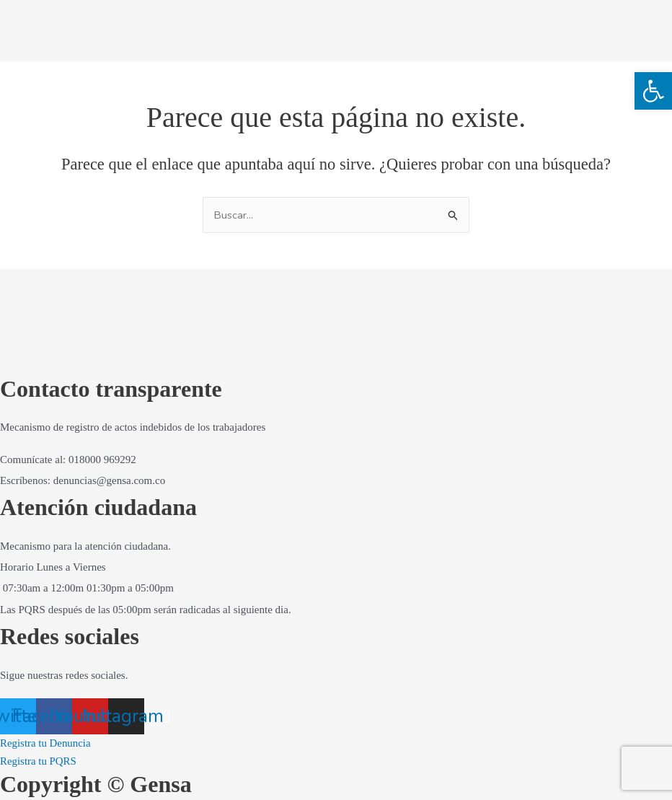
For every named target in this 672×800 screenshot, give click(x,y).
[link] (653, 91)
